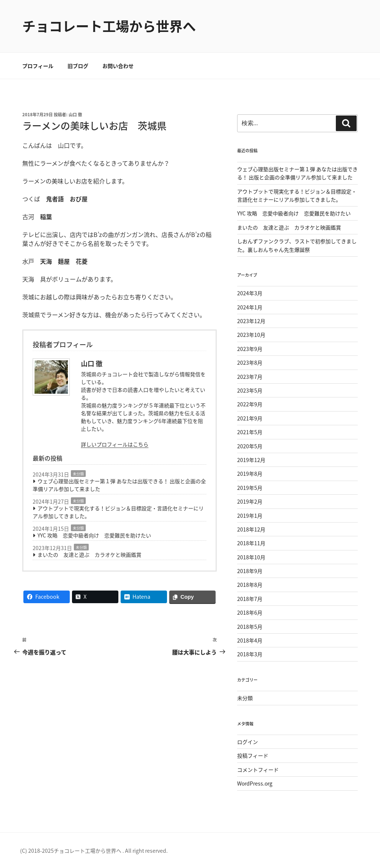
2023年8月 (250, 363)
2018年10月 (251, 557)
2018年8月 (250, 585)
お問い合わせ (118, 66)
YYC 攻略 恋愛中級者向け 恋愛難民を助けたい (94, 535)
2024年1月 (250, 307)
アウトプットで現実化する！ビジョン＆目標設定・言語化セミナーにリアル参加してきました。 (118, 512)
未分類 (78, 474)
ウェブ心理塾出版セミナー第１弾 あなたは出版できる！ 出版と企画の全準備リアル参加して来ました (119, 485)
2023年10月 (251, 335)
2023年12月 (251, 321)
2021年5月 (250, 432)
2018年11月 (251, 543)
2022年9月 (250, 404)
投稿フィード (253, 755)
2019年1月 (250, 516)
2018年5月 (250, 627)
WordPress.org (255, 783)
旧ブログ (78, 66)
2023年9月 (250, 349)
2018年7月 (250, 599)
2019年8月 (250, 474)
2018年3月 (250, 654)
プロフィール (38, 66)
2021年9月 (250, 418)
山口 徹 (75, 115)
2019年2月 (250, 501)
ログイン (248, 742)
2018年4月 (250, 640)
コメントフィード (258, 770)
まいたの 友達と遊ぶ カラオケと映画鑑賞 (89, 555)
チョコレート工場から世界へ (109, 26)
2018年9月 (250, 571)
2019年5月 (250, 488)
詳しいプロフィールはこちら (115, 444)
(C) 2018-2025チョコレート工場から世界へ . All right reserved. (94, 851)
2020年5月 (250, 446)
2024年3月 (250, 293)
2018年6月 (250, 612)
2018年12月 (251, 529)
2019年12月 (251, 460)
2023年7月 (250, 377)
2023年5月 (250, 390)
